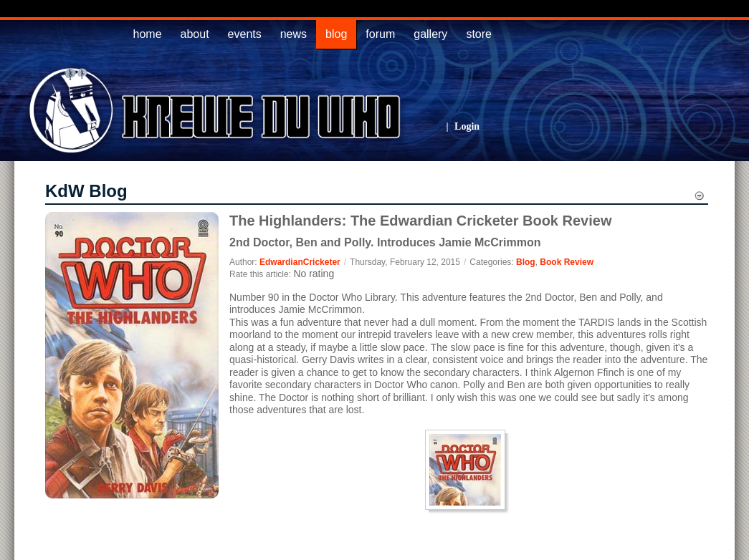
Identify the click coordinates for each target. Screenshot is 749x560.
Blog (526, 262)
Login (467, 126)
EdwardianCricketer (300, 262)
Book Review (567, 262)
